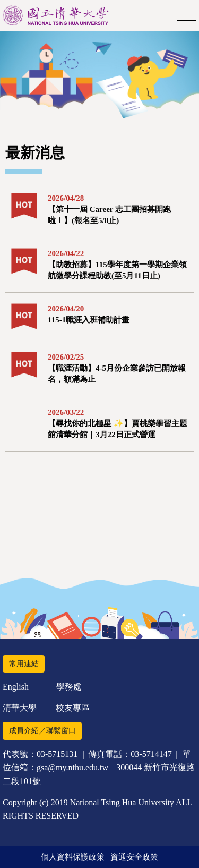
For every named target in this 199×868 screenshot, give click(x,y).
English (16, 687)
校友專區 (73, 708)
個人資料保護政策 (73, 857)
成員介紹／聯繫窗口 (42, 731)
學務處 (69, 687)
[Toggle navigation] (187, 16)
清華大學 (20, 708)
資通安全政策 (134, 857)
